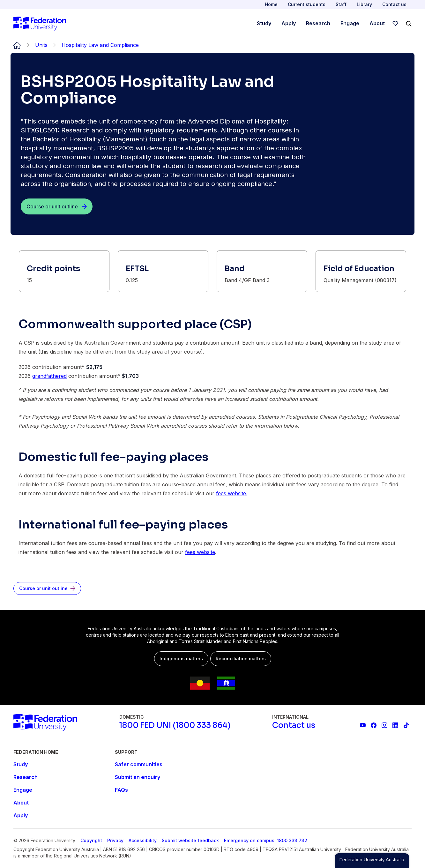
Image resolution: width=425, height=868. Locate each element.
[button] (372, 861)
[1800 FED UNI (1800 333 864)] (175, 725)
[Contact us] (294, 725)
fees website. (232, 493)
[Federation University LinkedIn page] (395, 725)
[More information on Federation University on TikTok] (406, 725)
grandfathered (49, 376)
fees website (200, 552)
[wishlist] (395, 24)
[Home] (40, 24)
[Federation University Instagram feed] (384, 725)
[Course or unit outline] (57, 206)
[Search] (409, 24)
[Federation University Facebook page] (374, 725)
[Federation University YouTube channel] (363, 725)
